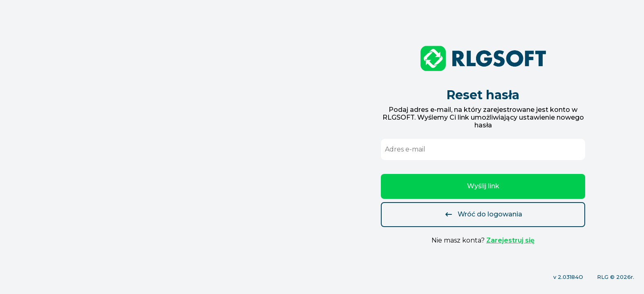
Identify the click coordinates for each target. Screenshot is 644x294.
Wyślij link (483, 186)
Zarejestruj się (510, 240)
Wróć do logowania (483, 214)
